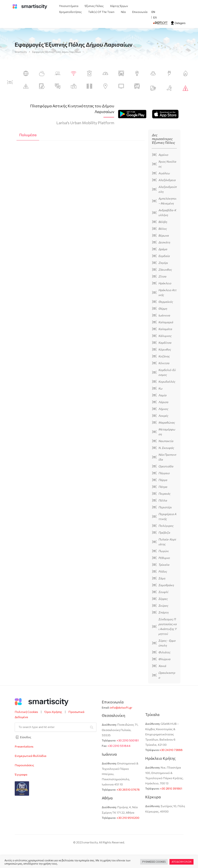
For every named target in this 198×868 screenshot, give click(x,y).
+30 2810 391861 (171, 788)
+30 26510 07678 (128, 789)
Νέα (123, 12)
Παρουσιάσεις (24, 765)
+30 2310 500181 (128, 740)
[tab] (28, 135)
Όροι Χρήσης (53, 712)
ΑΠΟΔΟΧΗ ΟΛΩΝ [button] (181, 862)
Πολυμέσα (28, 135)
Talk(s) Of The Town (101, 12)
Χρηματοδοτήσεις (70, 12)
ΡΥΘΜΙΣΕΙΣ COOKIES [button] (154, 862)
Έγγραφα (21, 774)
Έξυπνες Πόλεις (94, 6)
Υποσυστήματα (69, 6)
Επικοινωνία (140, 12)
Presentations (24, 746)
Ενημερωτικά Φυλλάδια (31, 756)
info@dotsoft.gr (121, 707)
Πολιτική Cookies (26, 712)
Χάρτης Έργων (119, 6)
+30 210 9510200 (128, 818)
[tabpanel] (81, 182)
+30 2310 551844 (119, 746)
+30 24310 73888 (171, 750)
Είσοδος (26, 737)
